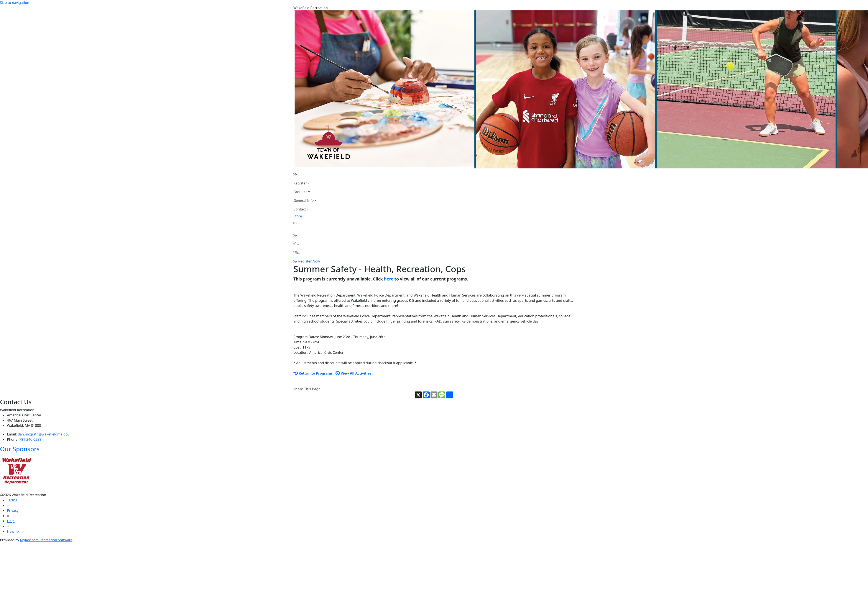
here (389, 279)
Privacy (13, 510)
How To (13, 531)
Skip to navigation (15, 3)
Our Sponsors (20, 449)
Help (11, 521)
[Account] (305, 223)
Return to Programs (313, 373)
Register (300, 183)
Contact (300, 209)
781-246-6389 (30, 439)
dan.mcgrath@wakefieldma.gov (44, 434)
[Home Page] (305, 174)
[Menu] (296, 253)
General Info (304, 201)
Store (298, 216)
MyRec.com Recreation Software (46, 540)
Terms (12, 500)
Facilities (300, 192)
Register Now (309, 261)
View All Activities (353, 373)
